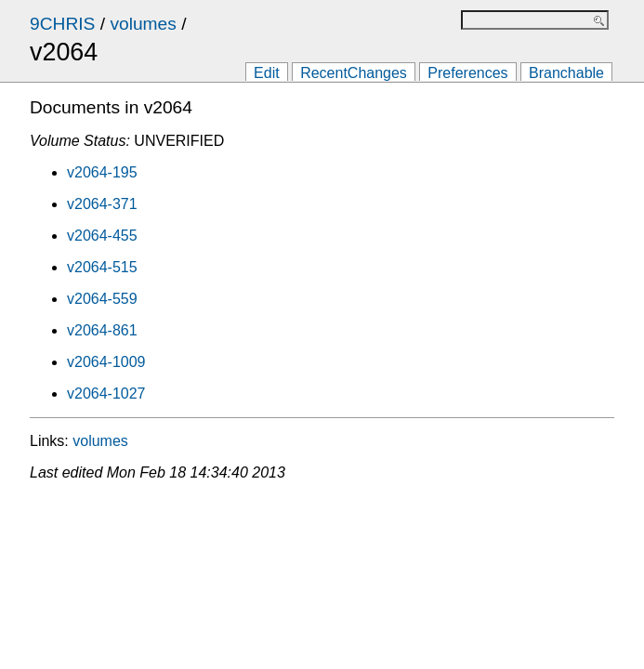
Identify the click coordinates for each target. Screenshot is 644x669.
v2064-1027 (106, 394)
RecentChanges (354, 73)
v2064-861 (102, 330)
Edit (267, 73)
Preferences (467, 73)
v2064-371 (102, 204)
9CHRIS (62, 24)
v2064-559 (102, 299)
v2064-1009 (106, 362)
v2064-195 (102, 172)
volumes (143, 24)
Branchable (566, 73)
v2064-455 (102, 236)
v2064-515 (102, 267)
